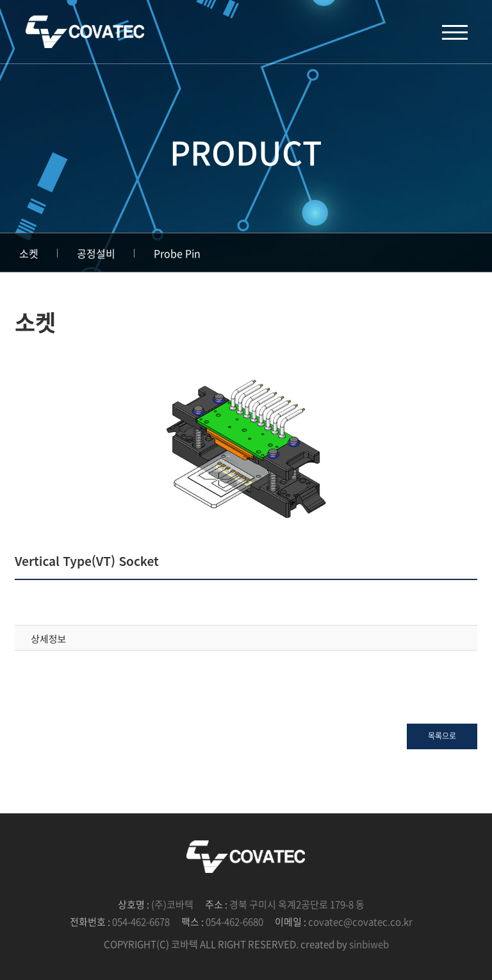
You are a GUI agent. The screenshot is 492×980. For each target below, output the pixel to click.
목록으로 (442, 736)
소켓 (29, 253)
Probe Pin (177, 253)
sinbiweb (369, 944)
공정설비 (96, 253)
